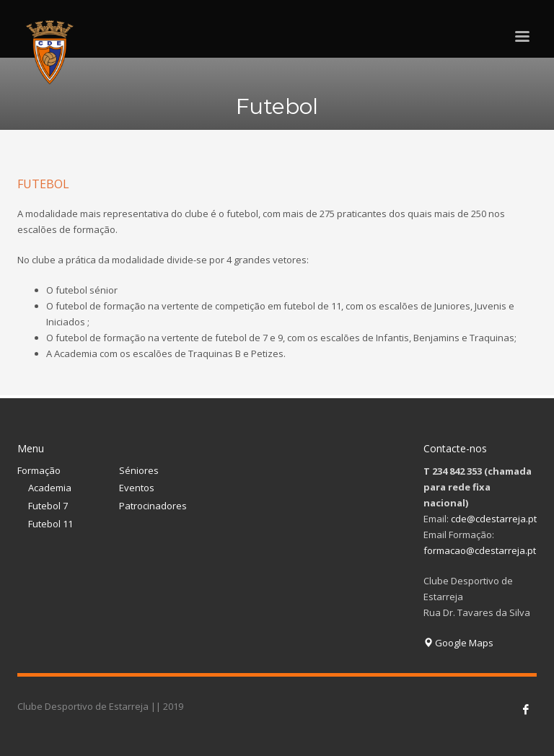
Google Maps (458, 643)
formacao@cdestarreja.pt (480, 550)
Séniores (139, 470)
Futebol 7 (48, 506)
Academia (50, 488)
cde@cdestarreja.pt (494, 519)
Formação (39, 470)
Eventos (137, 488)
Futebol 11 (50, 524)
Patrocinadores (153, 506)
